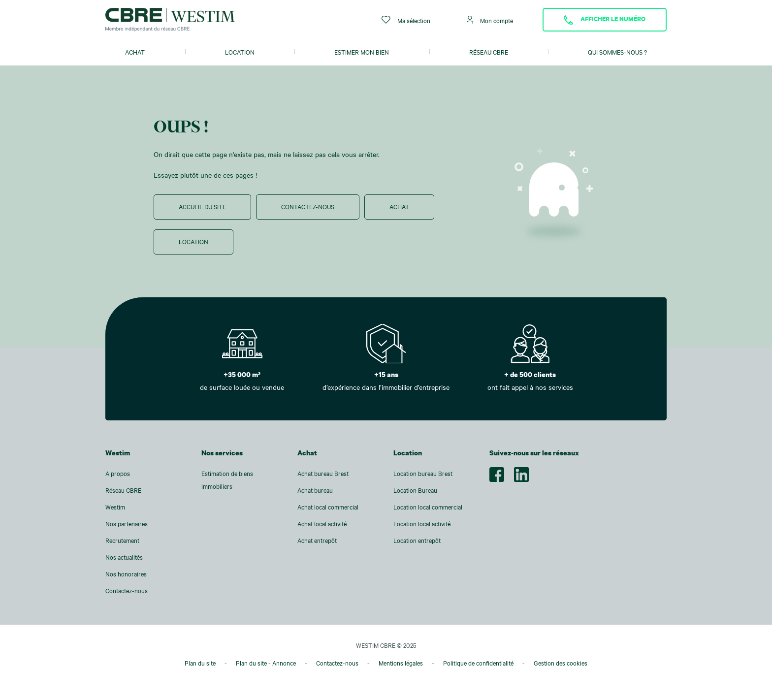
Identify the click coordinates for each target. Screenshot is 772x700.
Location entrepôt (417, 541)
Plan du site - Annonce (266, 663)
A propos (118, 474)
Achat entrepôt (317, 541)
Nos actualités (124, 557)
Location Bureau (415, 490)
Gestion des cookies (561, 663)
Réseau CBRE (489, 52)
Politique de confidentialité (478, 663)
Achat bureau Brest (323, 474)
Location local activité (422, 524)
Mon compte (490, 20)
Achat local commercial (328, 507)
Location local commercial (428, 507)
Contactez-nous (308, 207)
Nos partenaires (127, 524)
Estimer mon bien (362, 52)
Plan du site (200, 663)
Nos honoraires (126, 574)
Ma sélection (406, 20)
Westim (115, 507)
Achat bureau (315, 490)
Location (240, 52)
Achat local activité (322, 524)
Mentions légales (401, 663)
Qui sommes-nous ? (617, 52)
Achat (135, 52)
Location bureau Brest (423, 474)
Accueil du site (202, 207)
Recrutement (122, 541)
